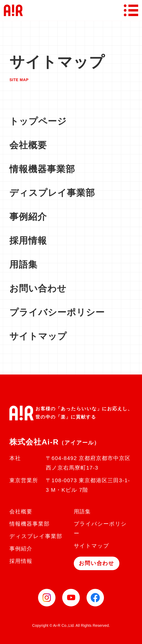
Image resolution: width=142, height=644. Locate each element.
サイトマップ (38, 336)
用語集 (23, 264)
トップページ (38, 121)
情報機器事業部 (42, 169)
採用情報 (28, 241)
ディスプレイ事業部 (52, 193)
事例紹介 (28, 217)
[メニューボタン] (131, 10)
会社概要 (28, 145)
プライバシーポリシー (57, 312)
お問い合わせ (38, 288)
